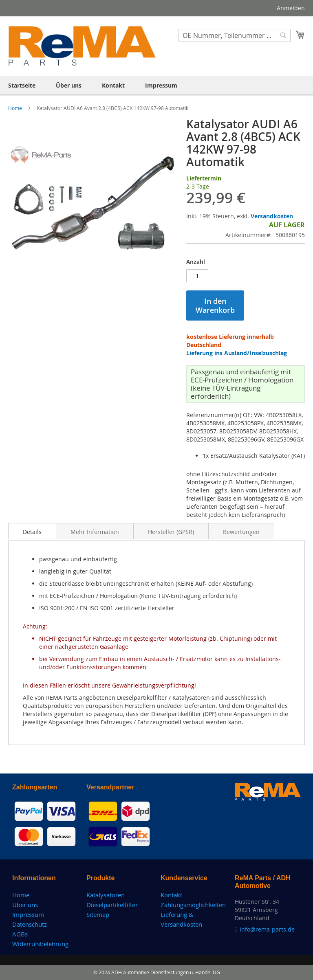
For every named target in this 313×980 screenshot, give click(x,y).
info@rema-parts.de (267, 929)
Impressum (28, 914)
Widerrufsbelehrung (40, 944)
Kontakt (171, 895)
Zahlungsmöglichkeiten (193, 905)
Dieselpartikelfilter (112, 905)
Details (32, 532)
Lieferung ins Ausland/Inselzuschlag (237, 353)
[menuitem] (22, 85)
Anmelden (291, 8)
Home (16, 108)
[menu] (156, 85)
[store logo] (82, 46)
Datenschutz (30, 924)
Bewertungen (241, 532)
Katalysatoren (106, 895)
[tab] (32, 531)
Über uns (25, 905)
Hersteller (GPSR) (171, 532)
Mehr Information (95, 532)
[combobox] (235, 35)
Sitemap (98, 914)
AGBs (20, 934)
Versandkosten (272, 216)
